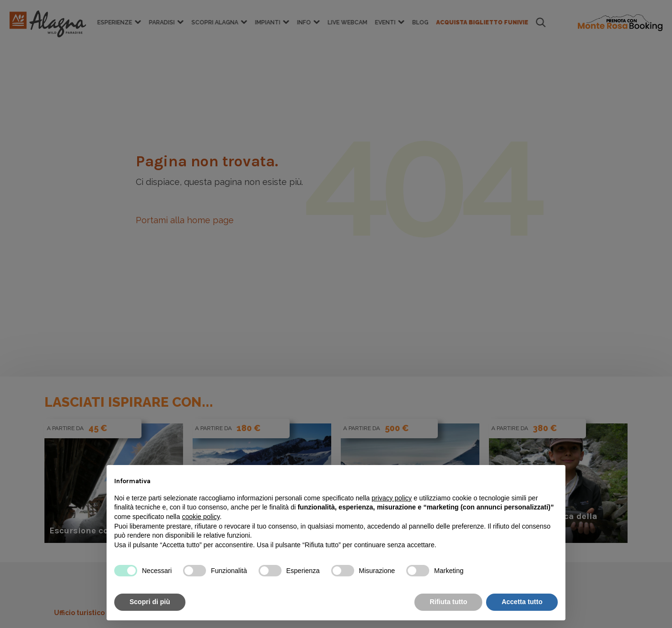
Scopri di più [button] (150, 602)
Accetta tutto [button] (522, 602)
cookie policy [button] (201, 517)
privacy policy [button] (392, 498)
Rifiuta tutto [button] (449, 602)
